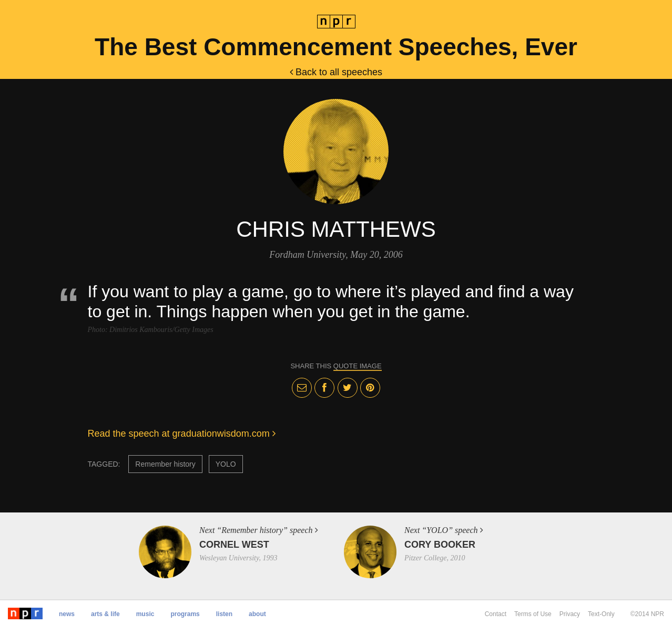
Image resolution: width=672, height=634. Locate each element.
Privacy (570, 614)
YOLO (226, 464)
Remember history (165, 464)
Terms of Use (533, 614)
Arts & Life (105, 614)
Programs (185, 614)
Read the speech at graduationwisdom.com (182, 434)
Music (145, 614)
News (67, 614)
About (257, 614)
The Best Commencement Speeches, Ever (336, 47)
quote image (358, 366)
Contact (496, 614)
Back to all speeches (336, 72)
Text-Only (601, 614)
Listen (224, 614)
